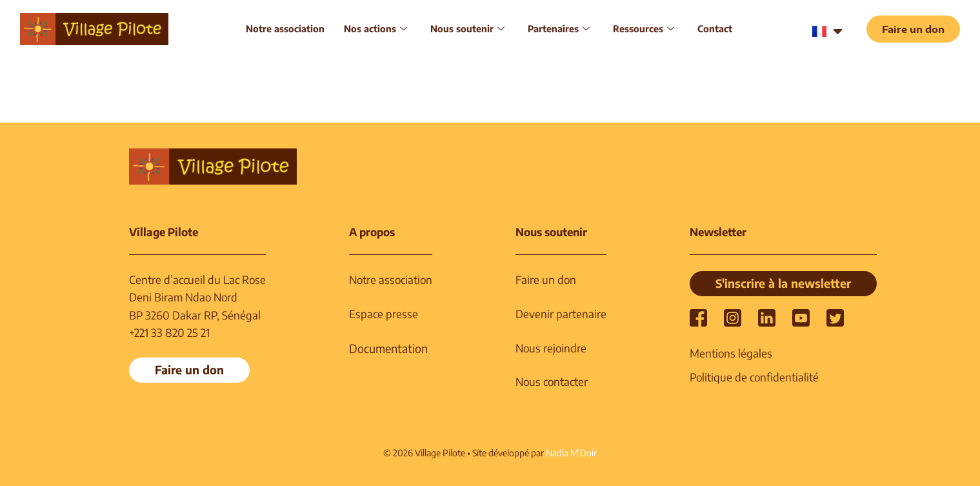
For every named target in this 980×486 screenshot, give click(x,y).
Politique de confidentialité (754, 377)
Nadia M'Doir (571, 453)
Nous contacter (552, 381)
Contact (715, 28)
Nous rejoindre (551, 348)
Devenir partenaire (561, 314)
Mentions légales (731, 353)
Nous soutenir (467, 28)
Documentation (388, 348)
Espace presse (384, 314)
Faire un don (546, 279)
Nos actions (375, 28)
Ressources (644, 28)
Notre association (285, 28)
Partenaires (559, 28)
